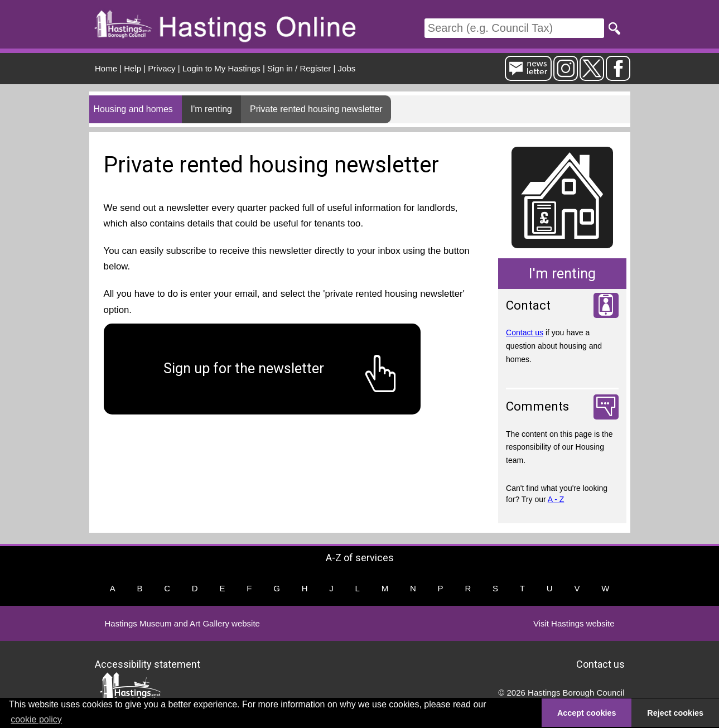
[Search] (514, 28)
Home (106, 68)
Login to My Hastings (221, 68)
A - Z (556, 499)
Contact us (525, 332)
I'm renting (211, 109)
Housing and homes (133, 109)
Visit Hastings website (574, 623)
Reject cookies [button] (675, 713)
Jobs (347, 68)
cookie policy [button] (36, 719)
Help (132, 68)
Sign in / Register (299, 68)
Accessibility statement (148, 664)
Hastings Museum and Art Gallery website (182, 623)
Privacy (161, 68)
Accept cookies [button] (587, 713)
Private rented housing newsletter (316, 109)
